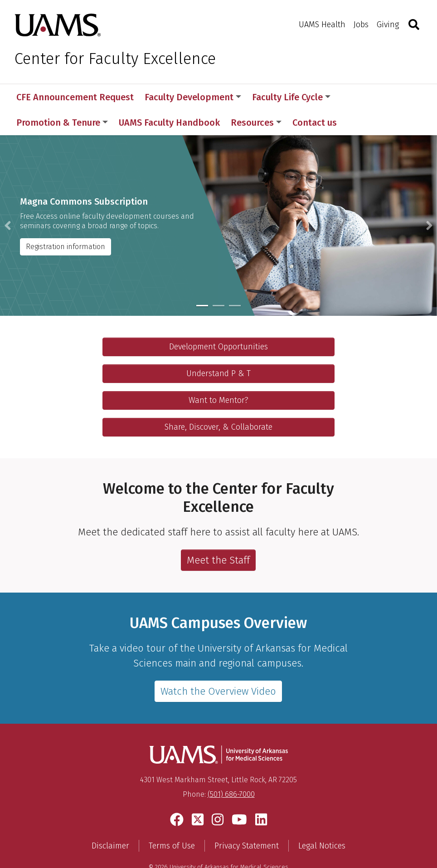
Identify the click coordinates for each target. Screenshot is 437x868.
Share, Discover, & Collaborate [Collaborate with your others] (218, 402)
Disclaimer (110, 820)
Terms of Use (172, 820)
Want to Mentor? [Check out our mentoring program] (218, 375)
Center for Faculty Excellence (115, 59)
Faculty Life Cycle (291, 97)
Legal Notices (322, 820)
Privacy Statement (247, 820)
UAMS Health (322, 25)
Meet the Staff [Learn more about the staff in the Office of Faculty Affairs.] (218, 535)
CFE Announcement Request (75, 97)
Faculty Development (193, 97)
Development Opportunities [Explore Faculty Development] (218, 321)
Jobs (361, 25)
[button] (8, 200)
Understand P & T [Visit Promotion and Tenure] (218, 348)
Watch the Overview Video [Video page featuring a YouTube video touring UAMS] (218, 666)
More (357, 97)
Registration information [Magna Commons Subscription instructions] (66, 221)
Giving (388, 25)
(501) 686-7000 (231, 769)
